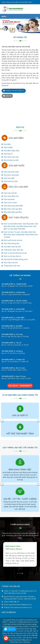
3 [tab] (22, 574)
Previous (2, 420)
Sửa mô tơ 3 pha (10, 202)
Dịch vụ (20, 127)
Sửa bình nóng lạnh (11, 175)
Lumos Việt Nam (24, 642)
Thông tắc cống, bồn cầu (13, 250)
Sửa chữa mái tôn (11, 262)
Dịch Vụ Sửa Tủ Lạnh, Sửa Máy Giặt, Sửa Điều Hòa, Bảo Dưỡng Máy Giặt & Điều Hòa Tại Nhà (21, 234)
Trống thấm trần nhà (12, 266)
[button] (3, 26)
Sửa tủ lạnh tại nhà (11, 160)
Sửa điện (7, 144)
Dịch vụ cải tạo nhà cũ (12, 256)
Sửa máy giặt (9, 178)
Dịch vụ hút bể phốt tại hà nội (15, 253)
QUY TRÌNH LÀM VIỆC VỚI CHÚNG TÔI (20, 448)
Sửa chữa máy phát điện (13, 206)
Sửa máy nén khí (10, 193)
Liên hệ (7, 96)
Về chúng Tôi (20, 37)
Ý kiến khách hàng (20, 524)
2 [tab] (20, 574)
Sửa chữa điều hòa (11, 196)
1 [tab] (18, 574)
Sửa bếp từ (8, 154)
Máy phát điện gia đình (13, 212)
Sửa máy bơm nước (11, 172)
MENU (4, 16)
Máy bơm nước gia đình (13, 209)
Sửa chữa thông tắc (11, 243)
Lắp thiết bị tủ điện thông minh (16, 259)
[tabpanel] (20, 554)
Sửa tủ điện (8, 147)
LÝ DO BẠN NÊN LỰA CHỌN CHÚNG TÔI (20, 395)
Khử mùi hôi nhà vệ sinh (13, 240)
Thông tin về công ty (14, 91)
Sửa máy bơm (9, 199)
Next (38, 420)
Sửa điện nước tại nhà (12, 247)
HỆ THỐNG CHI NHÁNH (20, 275)
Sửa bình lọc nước (11, 181)
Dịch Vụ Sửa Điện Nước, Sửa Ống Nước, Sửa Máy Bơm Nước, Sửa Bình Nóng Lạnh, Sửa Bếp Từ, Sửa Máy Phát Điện (21, 226)
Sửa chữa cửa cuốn (11, 157)
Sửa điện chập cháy (11, 151)
